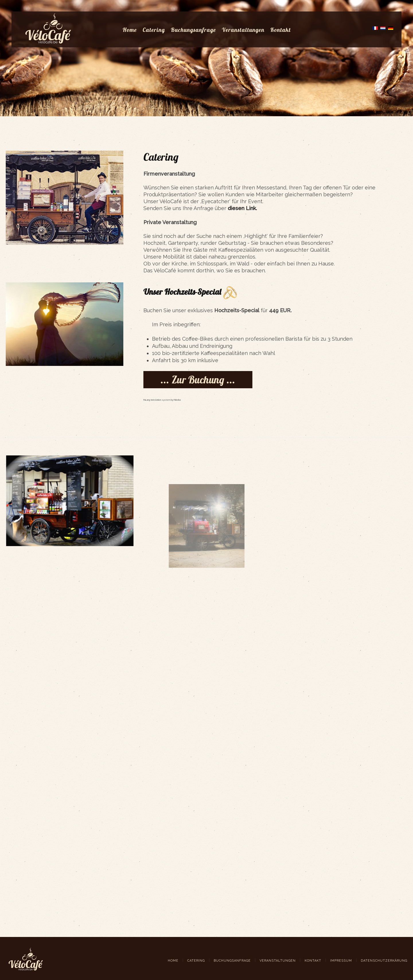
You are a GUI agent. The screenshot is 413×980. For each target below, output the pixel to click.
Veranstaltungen (243, 30)
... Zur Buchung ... (198, 380)
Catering (154, 30)
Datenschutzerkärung (384, 961)
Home (130, 30)
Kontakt (280, 30)
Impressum (341, 961)
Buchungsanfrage (193, 30)
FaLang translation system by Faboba (162, 400)
